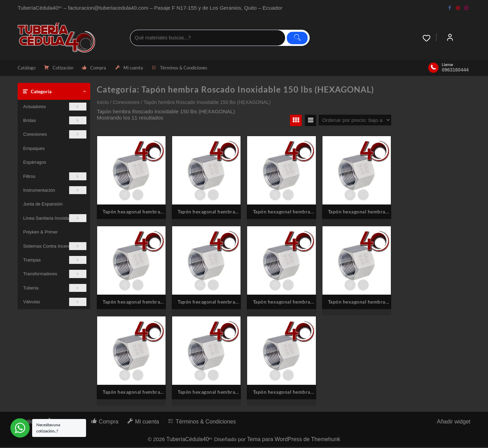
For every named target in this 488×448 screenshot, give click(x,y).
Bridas (55, 121)
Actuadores (55, 107)
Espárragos (35, 163)
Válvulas (55, 303)
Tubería (55, 289)
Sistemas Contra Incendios (55, 247)
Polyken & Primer (40, 233)
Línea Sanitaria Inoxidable (55, 219)
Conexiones (55, 135)
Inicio (103, 103)
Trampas (55, 261)
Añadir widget (454, 423)
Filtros (55, 177)
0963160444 (455, 70)
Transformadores (55, 275)
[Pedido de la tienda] (355, 121)
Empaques (34, 149)
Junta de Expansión (43, 205)
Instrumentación (55, 191)
